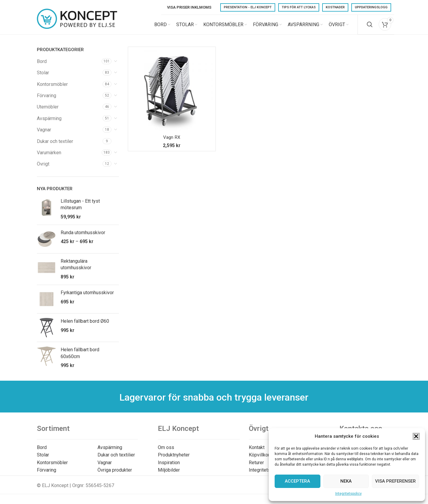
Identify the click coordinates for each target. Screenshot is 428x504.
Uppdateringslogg (371, 7)
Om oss (166, 452)
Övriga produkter (115, 474)
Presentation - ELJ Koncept (248, 7)
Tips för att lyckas (299, 7)
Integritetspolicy (348, 494)
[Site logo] (77, 26)
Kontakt (257, 452)
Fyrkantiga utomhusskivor (87, 297)
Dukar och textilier (116, 459)
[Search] (370, 27)
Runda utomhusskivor (83, 237)
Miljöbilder (169, 474)
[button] (416, 436)
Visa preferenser (395, 481)
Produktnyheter (174, 459)
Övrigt (43, 168)
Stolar (43, 77)
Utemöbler (48, 111)
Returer (256, 467)
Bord (42, 66)
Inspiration (169, 467)
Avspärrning (49, 123)
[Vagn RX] (172, 95)
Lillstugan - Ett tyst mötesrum (80, 208)
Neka (346, 481)
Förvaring (47, 100)
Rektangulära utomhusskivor (76, 268)
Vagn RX (172, 141)
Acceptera (297, 481)
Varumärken (49, 157)
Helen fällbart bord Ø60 (85, 325)
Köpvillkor (259, 459)
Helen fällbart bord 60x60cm (80, 357)
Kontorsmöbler (52, 88)
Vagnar (44, 134)
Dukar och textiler (55, 145)
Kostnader (335, 7)
